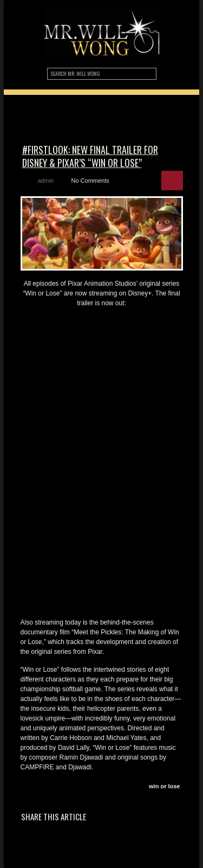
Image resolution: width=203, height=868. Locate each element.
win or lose (164, 786)
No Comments (90, 181)
